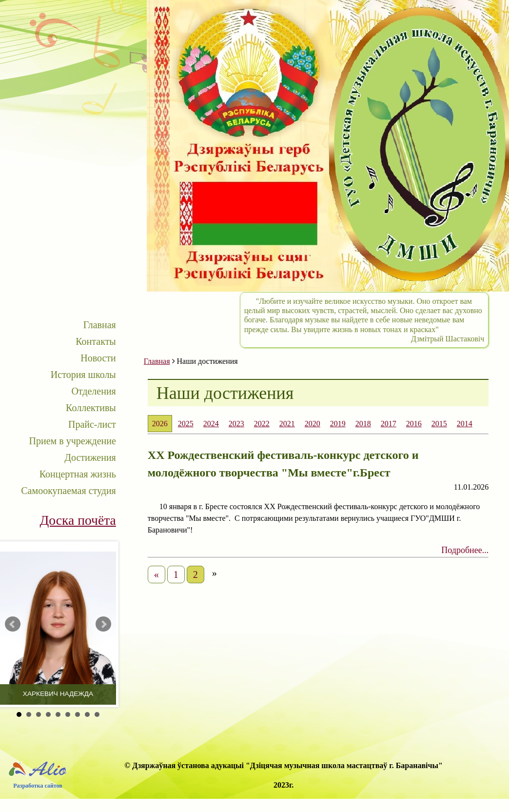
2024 (211, 424)
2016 (414, 424)
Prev (13, 624)
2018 (363, 424)
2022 (262, 424)
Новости (98, 358)
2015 (439, 424)
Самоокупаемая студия (69, 491)
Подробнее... (465, 550)
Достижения (90, 457)
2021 (287, 424)
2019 (338, 424)
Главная (100, 325)
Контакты (96, 341)
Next (103, 624)
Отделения (93, 391)
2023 (236, 424)
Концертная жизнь (78, 474)
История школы (83, 375)
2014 (465, 424)
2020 (313, 424)
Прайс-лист (92, 424)
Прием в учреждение (73, 441)
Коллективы (91, 408)
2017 (389, 424)
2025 (186, 424)
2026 (160, 424)
